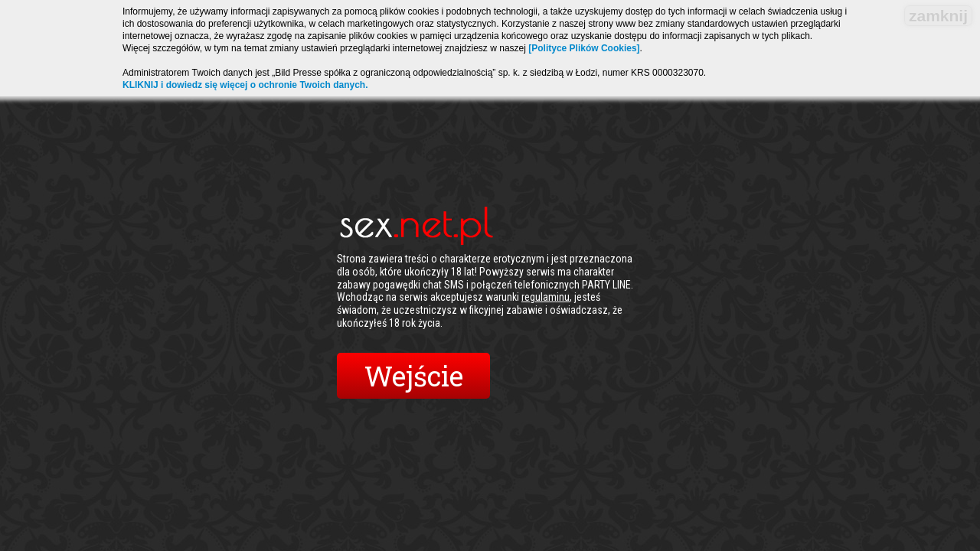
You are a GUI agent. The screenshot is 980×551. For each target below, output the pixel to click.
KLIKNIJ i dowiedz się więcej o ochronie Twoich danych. (245, 85)
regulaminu (546, 297)
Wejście (414, 376)
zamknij (938, 16)
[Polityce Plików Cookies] (584, 48)
